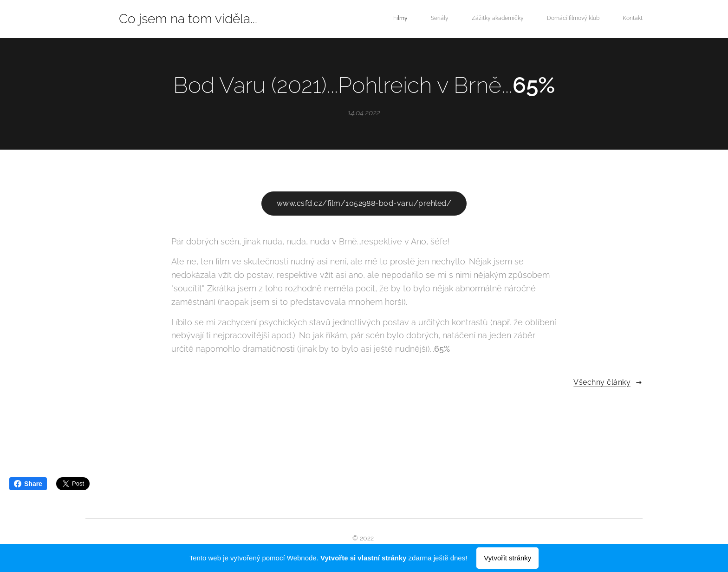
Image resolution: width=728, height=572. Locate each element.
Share (28, 484)
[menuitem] (554, 19)
